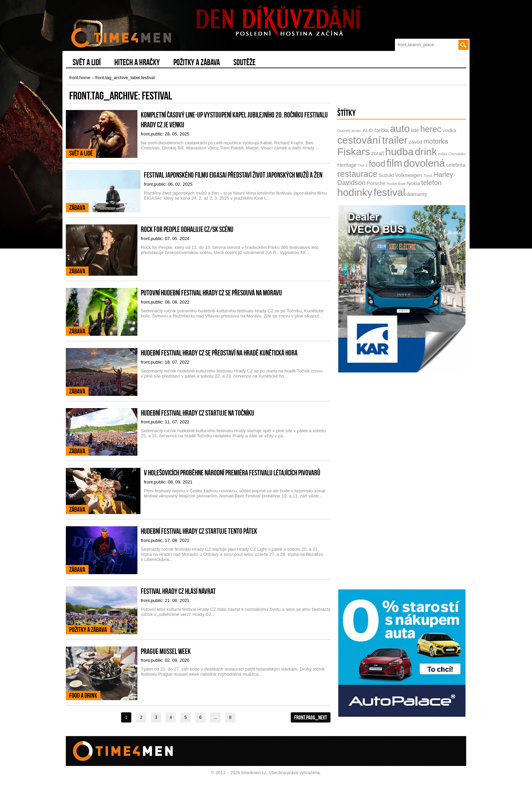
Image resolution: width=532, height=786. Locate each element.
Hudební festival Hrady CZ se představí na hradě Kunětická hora (219, 353)
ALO (368, 130)
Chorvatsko (457, 154)
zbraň (378, 153)
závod (416, 142)
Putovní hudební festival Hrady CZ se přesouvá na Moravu (211, 293)
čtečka (381, 130)
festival (389, 192)
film (394, 163)
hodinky (355, 192)
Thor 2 (363, 166)
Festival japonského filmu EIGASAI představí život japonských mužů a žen (233, 175)
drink (426, 152)
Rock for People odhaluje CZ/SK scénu (187, 229)
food (377, 164)
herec (431, 129)
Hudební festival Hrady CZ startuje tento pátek (199, 531)
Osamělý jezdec (349, 131)
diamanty (417, 194)
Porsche (376, 183)
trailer (395, 140)
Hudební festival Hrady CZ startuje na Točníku (197, 413)
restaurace (357, 174)
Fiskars (354, 152)
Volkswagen (408, 175)
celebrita (456, 165)
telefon (431, 183)
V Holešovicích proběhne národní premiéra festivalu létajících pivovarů (232, 473)
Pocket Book (396, 184)
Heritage (347, 165)
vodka (450, 130)
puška (443, 154)
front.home (80, 78)
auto (400, 129)
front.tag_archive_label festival (125, 78)
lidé (415, 130)
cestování (359, 140)
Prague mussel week (166, 651)
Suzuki (386, 175)
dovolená (424, 163)
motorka (436, 141)
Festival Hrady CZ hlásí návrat (178, 591)
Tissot (428, 176)
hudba (399, 152)
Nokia (413, 183)
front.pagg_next (311, 717)
